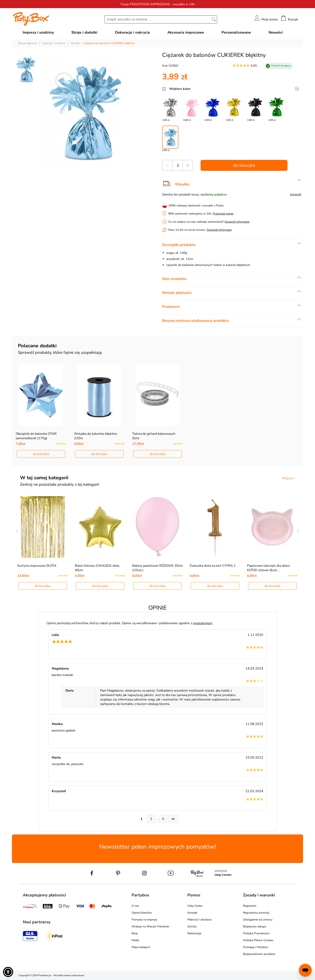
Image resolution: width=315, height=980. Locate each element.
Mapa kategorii (141, 947)
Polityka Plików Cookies (258, 940)
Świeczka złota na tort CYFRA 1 (213, 566)
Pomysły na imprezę (144, 920)
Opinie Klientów (142, 913)
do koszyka (244, 165)
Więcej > (288, 478)
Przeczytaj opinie (223, 214)
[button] (8, 972)
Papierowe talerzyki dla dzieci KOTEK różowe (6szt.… (268, 568)
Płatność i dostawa (199, 920)
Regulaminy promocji (256, 913)
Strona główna (27, 43)
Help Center (195, 906)
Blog (135, 933)
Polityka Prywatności (256, 933)
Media (135, 940)
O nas (135, 906)
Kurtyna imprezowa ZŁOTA (37, 566)
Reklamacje (194, 933)
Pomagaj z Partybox (256, 947)
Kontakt (192, 913)
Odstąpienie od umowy (258, 920)
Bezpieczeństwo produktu (259, 954)
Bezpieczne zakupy (255, 926)
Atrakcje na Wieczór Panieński (150, 926)
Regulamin (250, 906)
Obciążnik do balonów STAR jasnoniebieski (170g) (36, 436)
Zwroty (192, 926)
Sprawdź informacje (237, 222)
